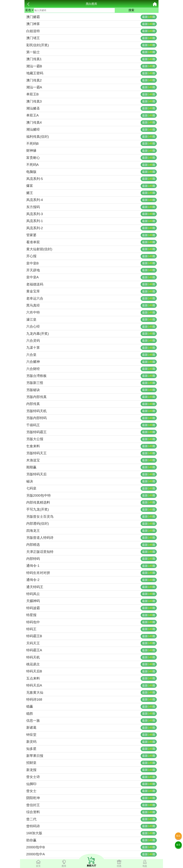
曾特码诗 (92, 826)
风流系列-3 (92, 214)
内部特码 (92, 559)
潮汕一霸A (92, 87)
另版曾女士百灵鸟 (92, 517)
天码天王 (92, 643)
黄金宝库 (92, 292)
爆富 (92, 186)
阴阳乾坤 (92, 798)
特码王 (92, 629)
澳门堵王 (92, 38)
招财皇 (92, 763)
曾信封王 (92, 805)
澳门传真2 (92, 80)
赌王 (92, 193)
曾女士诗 (92, 777)
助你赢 (92, 840)
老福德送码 (92, 284)
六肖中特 (92, 313)
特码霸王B (92, 636)
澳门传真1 (92, 59)
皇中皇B (92, 263)
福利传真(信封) (92, 137)
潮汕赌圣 (92, 108)
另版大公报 (92, 439)
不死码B (92, 144)
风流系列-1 (92, 221)
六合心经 (92, 327)
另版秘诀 (92, 390)
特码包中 (92, 622)
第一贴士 (92, 52)
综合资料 (92, 812)
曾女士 (92, 791)
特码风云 (92, 594)
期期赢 (92, 467)
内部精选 (92, 545)
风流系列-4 (92, 200)
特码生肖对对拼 (92, 573)
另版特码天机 (92, 411)
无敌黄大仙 (92, 693)
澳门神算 (92, 24)
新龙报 (92, 770)
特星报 (92, 615)
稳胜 (92, 714)
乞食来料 (92, 446)
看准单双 (92, 242)
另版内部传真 (92, 397)
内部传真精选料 (92, 503)
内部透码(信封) (92, 524)
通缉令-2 (92, 580)
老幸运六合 (92, 299)
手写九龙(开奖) (92, 510)
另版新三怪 (92, 383)
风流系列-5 (92, 179)
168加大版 (92, 833)
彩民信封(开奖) (92, 45)
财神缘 (92, 151)
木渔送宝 (92, 460)
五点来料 (92, 678)
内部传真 (92, 404)
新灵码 (92, 742)
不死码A (92, 165)
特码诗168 (92, 700)
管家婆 (92, 235)
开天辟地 (92, 270)
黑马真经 (92, 305)
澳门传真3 (92, 101)
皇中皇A (92, 277)
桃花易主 (92, 664)
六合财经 (92, 369)
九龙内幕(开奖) (92, 334)
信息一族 (92, 721)
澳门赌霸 (92, 17)
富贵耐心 (92, 158)
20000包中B (92, 847)
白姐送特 (92, 31)
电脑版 (92, 172)
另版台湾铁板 (92, 376)
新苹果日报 (92, 756)
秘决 (92, 481)
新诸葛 (92, 728)
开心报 (92, 256)
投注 (178, 836)
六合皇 (92, 355)
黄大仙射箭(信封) (92, 249)
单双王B (92, 94)
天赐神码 (92, 601)
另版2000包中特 (92, 496)
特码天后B (92, 671)
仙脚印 (92, 784)
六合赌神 (92, 362)
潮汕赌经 (92, 130)
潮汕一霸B (92, 66)
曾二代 (92, 819)
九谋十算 (92, 348)
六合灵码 (92, 341)
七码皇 (92, 489)
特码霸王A (92, 650)
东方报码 (92, 207)
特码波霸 (92, 608)
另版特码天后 (92, 474)
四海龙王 (92, 531)
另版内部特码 (92, 418)
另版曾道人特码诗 (92, 538)
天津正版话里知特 (92, 552)
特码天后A (92, 686)
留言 (178, 845)
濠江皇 (92, 320)
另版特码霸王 (92, 432)
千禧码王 (92, 425)
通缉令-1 (92, 566)
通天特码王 (92, 587)
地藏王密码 (92, 73)
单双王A (92, 116)
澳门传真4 (92, 123)
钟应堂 (92, 735)
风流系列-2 (92, 228)
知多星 (92, 749)
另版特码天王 (92, 453)
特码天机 (92, 657)
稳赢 (92, 707)
